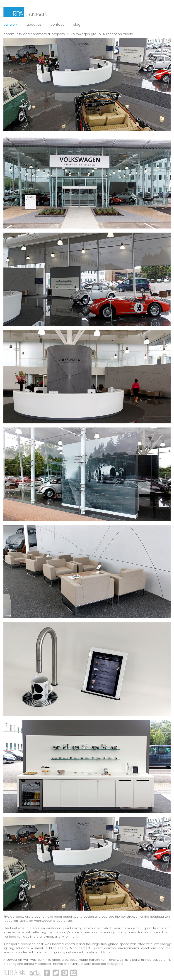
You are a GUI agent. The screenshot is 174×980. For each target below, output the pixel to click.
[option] (87, 84)
